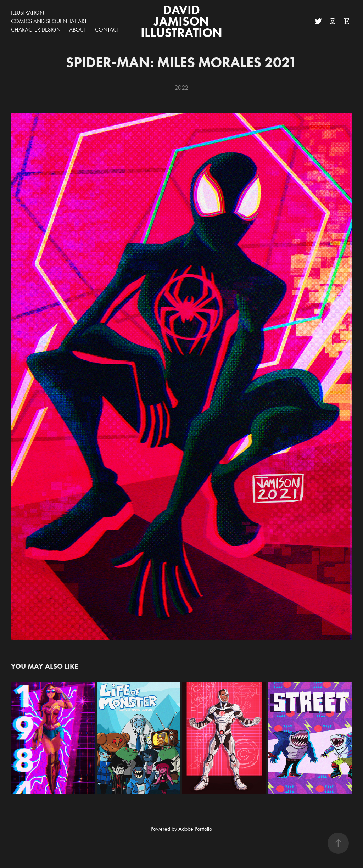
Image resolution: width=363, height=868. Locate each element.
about (78, 30)
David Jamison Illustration (181, 21)
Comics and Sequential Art (49, 21)
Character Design (36, 30)
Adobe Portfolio (195, 829)
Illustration (27, 13)
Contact (107, 30)
